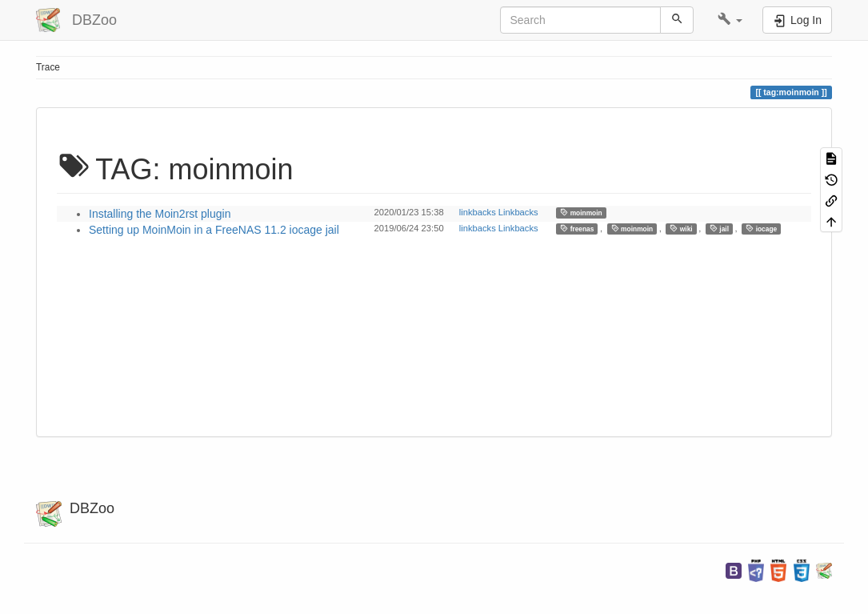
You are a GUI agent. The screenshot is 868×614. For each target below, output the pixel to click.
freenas (577, 229)
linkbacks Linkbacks (499, 212)
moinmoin (581, 213)
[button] (730, 20)
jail (719, 229)
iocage (761, 229)
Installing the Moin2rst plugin (160, 214)
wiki (681, 229)
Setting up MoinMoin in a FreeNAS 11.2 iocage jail (214, 230)
